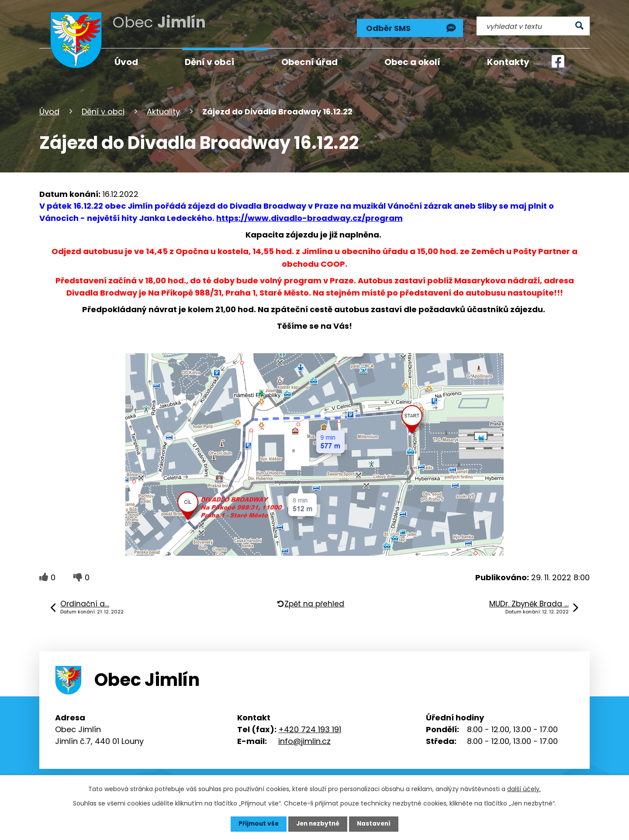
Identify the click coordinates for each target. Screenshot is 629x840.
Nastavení (376, 824)
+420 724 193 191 (310, 728)
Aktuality (163, 111)
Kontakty (508, 62)
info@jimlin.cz (304, 740)
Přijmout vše (257, 824)
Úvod (49, 111)
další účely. (524, 789)
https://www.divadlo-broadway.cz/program (309, 218)
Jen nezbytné (318, 824)
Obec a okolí (412, 62)
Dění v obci (103, 111)
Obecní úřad (309, 62)
